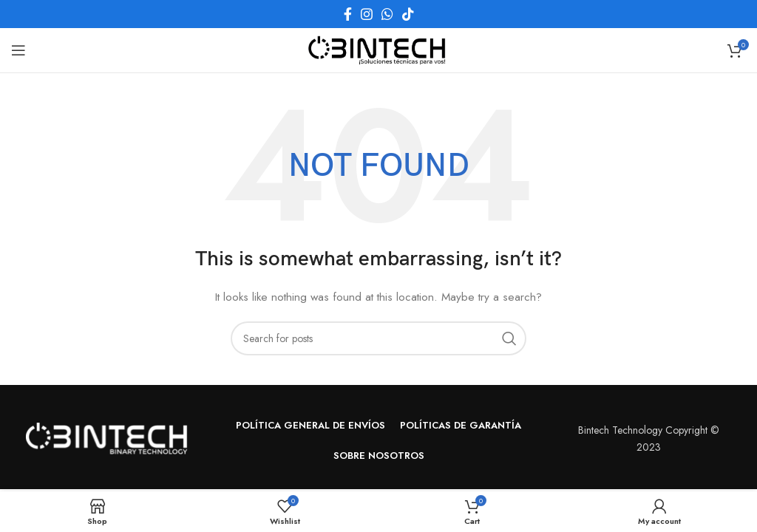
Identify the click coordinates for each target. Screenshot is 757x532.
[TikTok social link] (408, 14)
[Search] (378, 338)
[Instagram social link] (367, 14)
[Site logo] (378, 49)
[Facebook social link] (348, 14)
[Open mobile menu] (18, 50)
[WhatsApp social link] (387, 14)
